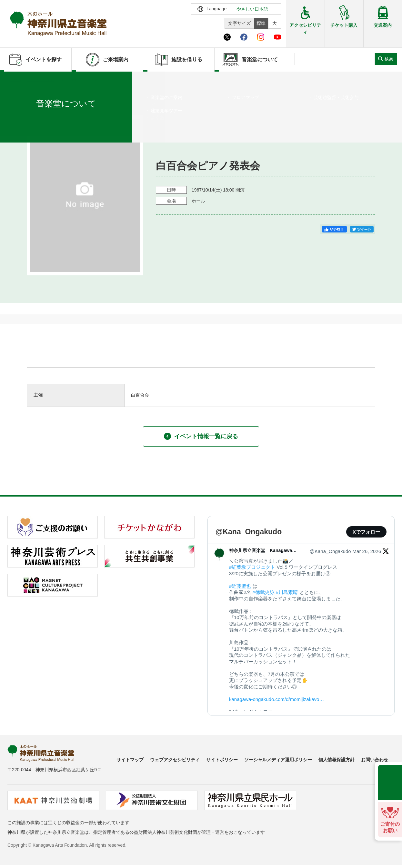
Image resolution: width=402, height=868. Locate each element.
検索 (389, 59)
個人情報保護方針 (337, 760)
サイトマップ (130, 760)
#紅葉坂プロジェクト (252, 567)
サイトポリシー (222, 760)
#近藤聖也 (240, 586)
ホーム (15, 80)
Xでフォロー (366, 532)
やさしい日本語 (252, 9)
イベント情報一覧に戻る (201, 436)
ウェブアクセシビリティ (175, 760)
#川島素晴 (287, 592)
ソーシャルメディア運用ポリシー (278, 760)
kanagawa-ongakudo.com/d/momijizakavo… (276, 699)
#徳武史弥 (264, 592)
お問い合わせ (375, 760)
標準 (261, 23)
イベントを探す (40, 80)
